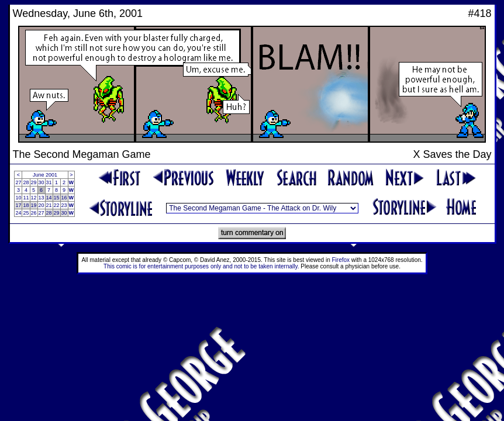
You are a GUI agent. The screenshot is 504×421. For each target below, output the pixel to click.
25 (26, 213)
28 (26, 182)
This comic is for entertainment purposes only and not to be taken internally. (201, 266)
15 (57, 198)
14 (49, 198)
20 (42, 205)
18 (26, 205)
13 (42, 198)
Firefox (341, 260)
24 (18, 213)
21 (49, 205)
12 (34, 198)
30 (42, 182)
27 (18, 182)
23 (64, 205)
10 (18, 198)
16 (64, 198)
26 (34, 213)
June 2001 (45, 175)
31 (49, 182)
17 (18, 205)
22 (57, 205)
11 (26, 198)
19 (34, 205)
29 (34, 182)
